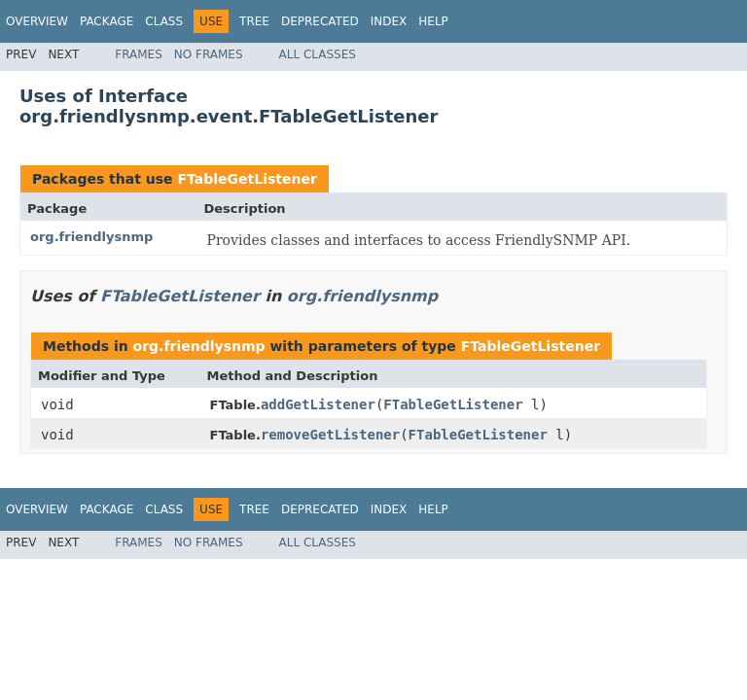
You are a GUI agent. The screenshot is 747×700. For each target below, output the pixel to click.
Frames (139, 54)
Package (107, 21)
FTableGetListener (247, 179)
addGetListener (318, 404)
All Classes (318, 54)
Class (164, 21)
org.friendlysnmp (91, 237)
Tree (254, 21)
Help (433, 21)
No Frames (209, 54)
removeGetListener (330, 435)
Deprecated (320, 21)
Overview (37, 21)
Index (389, 21)
